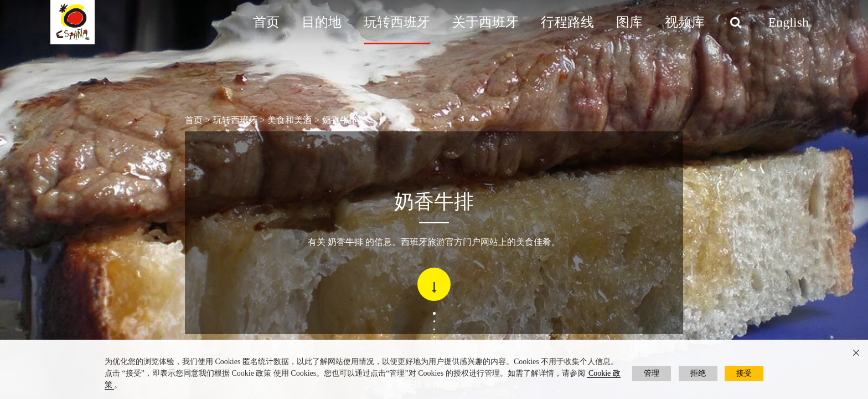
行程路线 (567, 22)
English (789, 22)
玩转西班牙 (397, 22)
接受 (744, 373)
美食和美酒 (290, 120)
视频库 (685, 22)
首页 (266, 22)
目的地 (322, 22)
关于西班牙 (485, 22)
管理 (652, 373)
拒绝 (698, 373)
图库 (629, 22)
